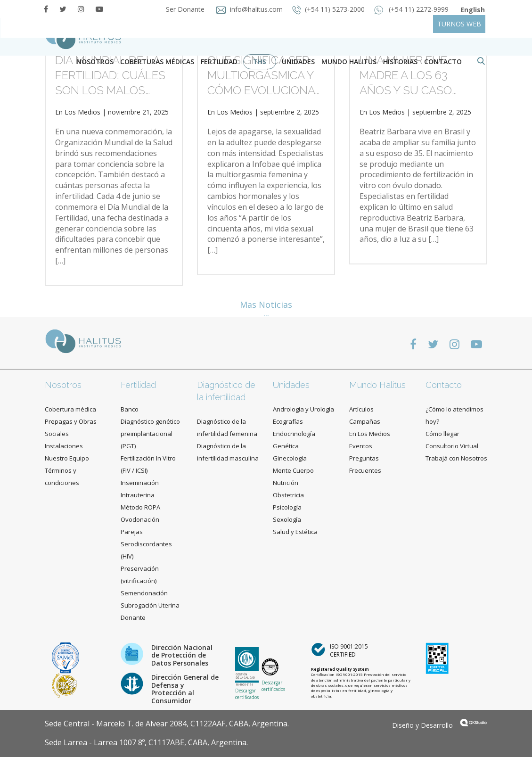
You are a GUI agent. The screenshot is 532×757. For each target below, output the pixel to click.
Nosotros (95, 62)
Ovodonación (140, 519)
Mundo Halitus (349, 62)
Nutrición (286, 483)
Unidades (298, 62)
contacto (443, 62)
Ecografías (288, 421)
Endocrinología (294, 434)
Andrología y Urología (303, 409)
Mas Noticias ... (266, 309)
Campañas (365, 421)
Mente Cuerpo (293, 470)
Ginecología (290, 458)
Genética (286, 446)
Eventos (361, 446)
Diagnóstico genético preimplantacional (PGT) (150, 434)
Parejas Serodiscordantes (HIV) (146, 544)
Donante (133, 617)
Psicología (287, 507)
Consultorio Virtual (452, 446)
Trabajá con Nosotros (456, 458)
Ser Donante (184, 9)
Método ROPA (140, 507)
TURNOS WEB (459, 24)
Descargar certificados (247, 694)
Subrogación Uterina (150, 605)
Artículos (361, 409)
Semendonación (144, 593)
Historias (400, 62)
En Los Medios (78, 112)
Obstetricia (288, 495)
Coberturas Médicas (157, 62)
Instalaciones (64, 446)
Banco (130, 409)
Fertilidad (219, 62)
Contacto (444, 385)
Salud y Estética (295, 532)
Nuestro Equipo (67, 458)
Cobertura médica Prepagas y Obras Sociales (71, 421)
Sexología (287, 519)
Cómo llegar (442, 434)
